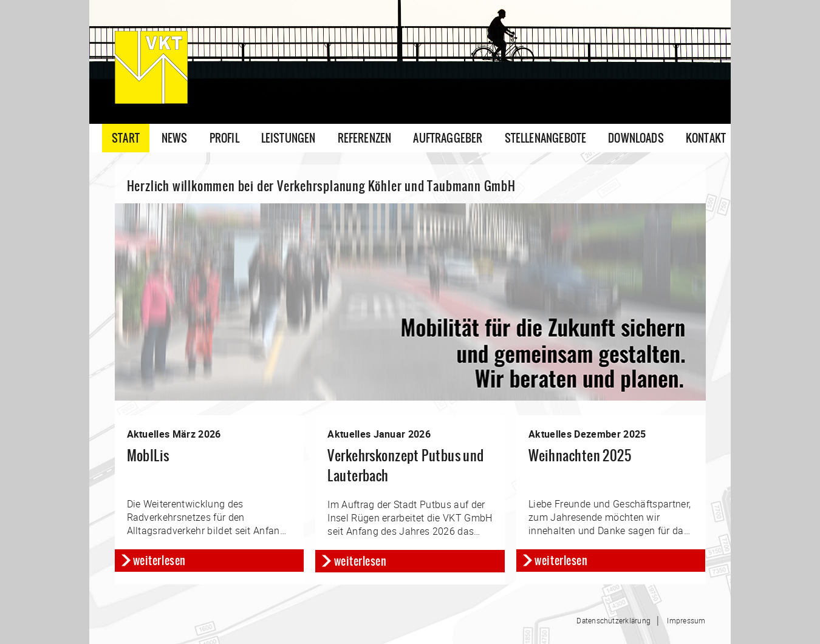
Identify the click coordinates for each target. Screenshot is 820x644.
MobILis (148, 456)
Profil (224, 138)
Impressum (686, 620)
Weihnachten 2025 (580, 456)
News (175, 138)
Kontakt (706, 138)
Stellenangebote (546, 138)
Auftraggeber (448, 138)
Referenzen (365, 138)
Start (126, 138)
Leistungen (289, 138)
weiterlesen (159, 561)
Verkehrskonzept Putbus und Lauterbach (405, 466)
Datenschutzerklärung (613, 620)
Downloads (636, 138)
